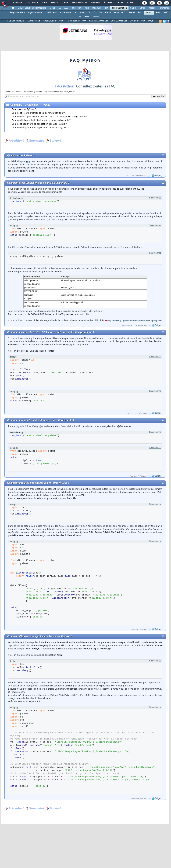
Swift (166, 13)
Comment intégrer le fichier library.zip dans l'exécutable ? (41, 120)
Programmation (119, 8)
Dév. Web (97, 8)
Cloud (52, 8)
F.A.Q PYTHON (34, 21)
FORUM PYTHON (16, 21)
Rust (158, 13)
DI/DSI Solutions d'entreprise (32, 8)
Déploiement (32, 105)
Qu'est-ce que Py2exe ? (24, 109)
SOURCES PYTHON (98, 21)
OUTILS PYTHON (119, 21)
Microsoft (77, 8)
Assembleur (66, 13)
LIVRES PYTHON (138, 21)
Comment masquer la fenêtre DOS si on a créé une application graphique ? (50, 117)
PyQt (151, 21)
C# (89, 13)
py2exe (32, 161)
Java (87, 8)
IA (60, 8)
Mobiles (153, 8)
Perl (140, 13)
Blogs (54, 3)
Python (149, 13)
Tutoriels (32, 3)
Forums (17, 3)
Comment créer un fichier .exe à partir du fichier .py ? (39, 113)
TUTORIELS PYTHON (76, 21)
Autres (96, 17)
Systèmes (165, 8)
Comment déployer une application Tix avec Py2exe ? (39, 124)
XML (87, 17)
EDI (107, 8)
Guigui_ (158, 176)
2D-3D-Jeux (51, 13)
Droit (120, 3)
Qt (80, 17)
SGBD (133, 8)
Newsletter (79, 3)
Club (130, 3)
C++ (82, 13)
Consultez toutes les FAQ (96, 87)
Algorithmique (35, 13)
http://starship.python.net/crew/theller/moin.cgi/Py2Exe (135, 321)
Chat (65, 3)
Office (142, 8)
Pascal (132, 13)
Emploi (95, 3)
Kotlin (108, 13)
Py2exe (46, 105)
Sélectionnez (155, 198)
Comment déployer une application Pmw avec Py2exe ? (40, 128)
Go (100, 13)
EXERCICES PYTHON (53, 21)
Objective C (120, 13)
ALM (66, 8)
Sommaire (16, 105)
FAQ (44, 3)
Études (108, 3)
